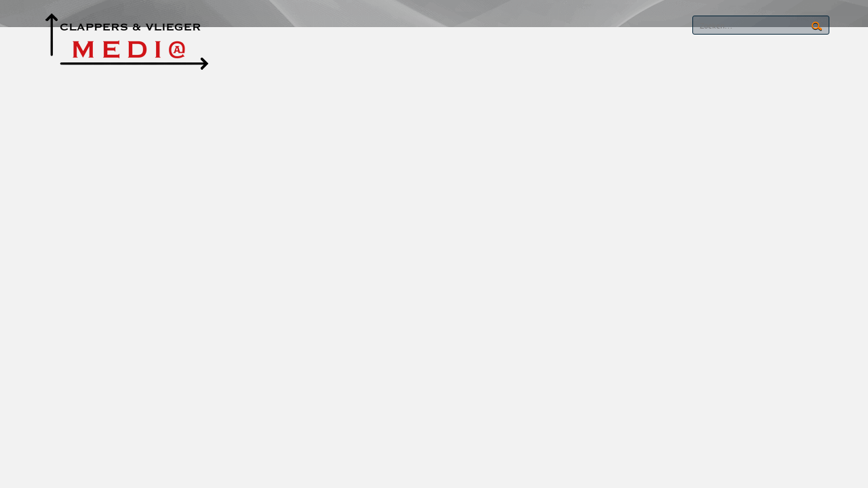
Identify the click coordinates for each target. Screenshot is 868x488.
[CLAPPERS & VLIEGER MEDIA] (126, 40)
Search (817, 26)
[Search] (761, 25)
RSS (637, 26)
